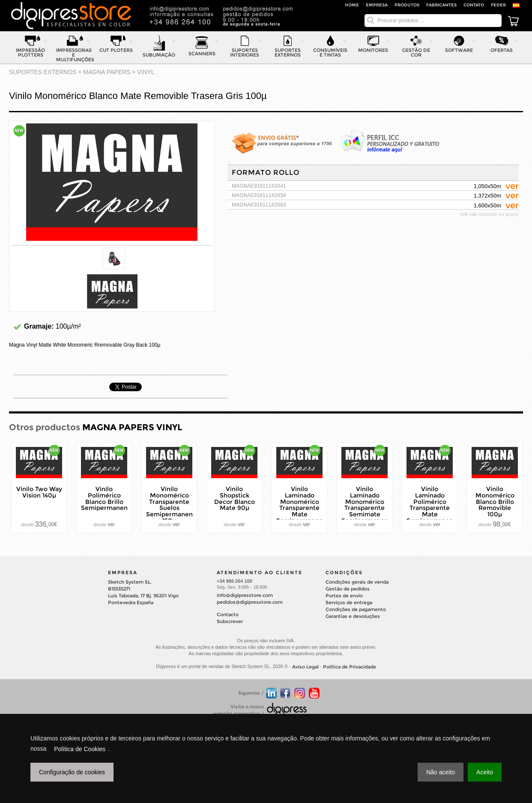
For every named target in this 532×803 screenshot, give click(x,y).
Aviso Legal (305, 667)
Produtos (407, 5)
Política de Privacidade (350, 667)
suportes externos (43, 72)
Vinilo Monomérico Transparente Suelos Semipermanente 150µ (173, 505)
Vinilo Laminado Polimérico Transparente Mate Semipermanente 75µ (433, 508)
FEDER (498, 5)
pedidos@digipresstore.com (250, 602)
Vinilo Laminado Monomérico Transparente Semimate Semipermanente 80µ (368, 508)
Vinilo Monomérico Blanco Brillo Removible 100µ (495, 502)
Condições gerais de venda (357, 582)
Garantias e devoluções (353, 616)
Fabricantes (441, 5)
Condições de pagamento (356, 609)
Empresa (377, 5)
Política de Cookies (80, 749)
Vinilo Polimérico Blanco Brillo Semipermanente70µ (113, 498)
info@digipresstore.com (245, 595)
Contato (474, 5)
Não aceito (441, 772)
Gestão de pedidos (348, 589)
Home (352, 5)
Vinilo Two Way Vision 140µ (39, 492)
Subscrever (230, 621)
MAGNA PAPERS (107, 72)
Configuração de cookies (72, 772)
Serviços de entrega (349, 602)
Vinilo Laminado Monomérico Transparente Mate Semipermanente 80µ (303, 508)
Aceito (485, 772)
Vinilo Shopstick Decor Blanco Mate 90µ (235, 498)
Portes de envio (344, 596)
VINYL (146, 72)
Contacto (228, 614)
